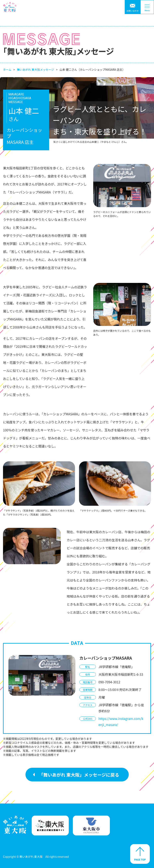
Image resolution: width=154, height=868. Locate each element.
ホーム (7, 70)
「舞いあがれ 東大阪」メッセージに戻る (79, 775)
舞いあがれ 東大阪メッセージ (35, 70)
